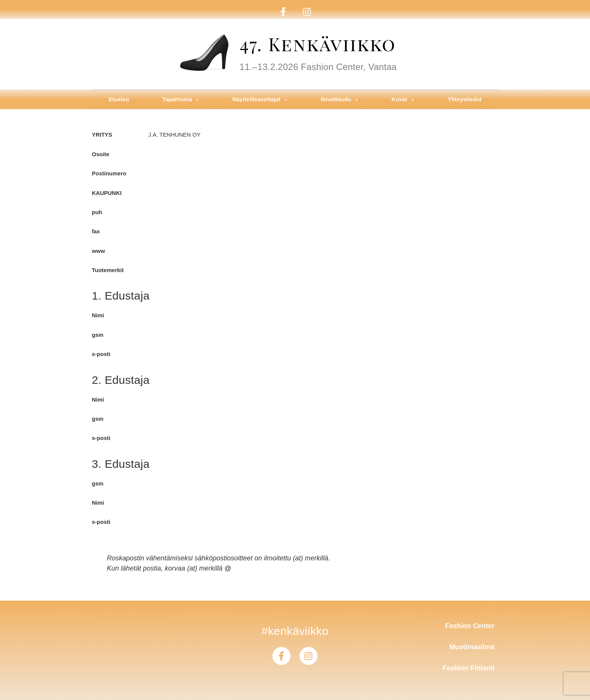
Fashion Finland (468, 668)
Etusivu (119, 99)
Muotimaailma (472, 647)
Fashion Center (470, 626)
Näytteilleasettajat (260, 100)
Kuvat (403, 100)
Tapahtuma (180, 100)
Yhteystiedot (465, 99)
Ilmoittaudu (339, 100)
